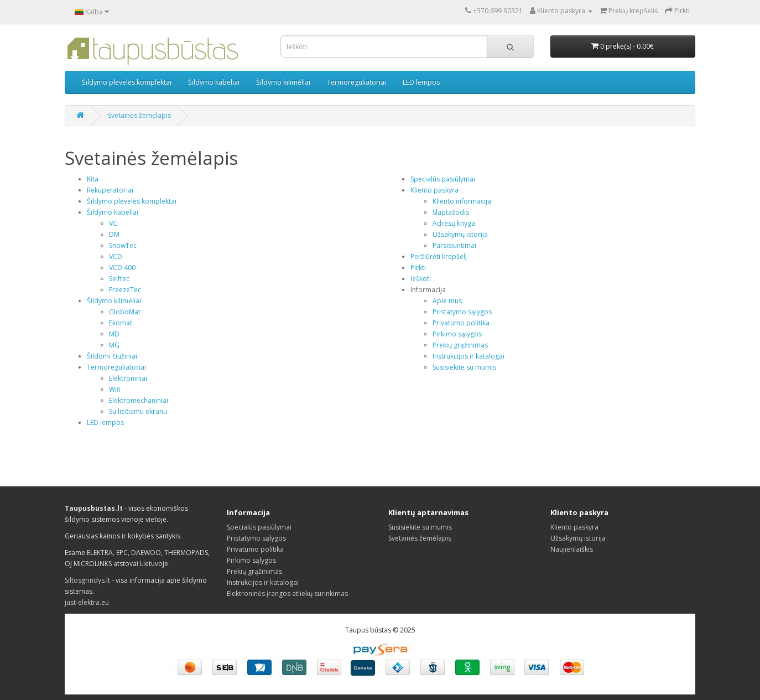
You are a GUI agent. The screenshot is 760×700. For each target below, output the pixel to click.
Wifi (115, 389)
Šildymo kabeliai (214, 82)
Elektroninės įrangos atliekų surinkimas (287, 593)
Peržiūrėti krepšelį (439, 256)
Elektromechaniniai (139, 400)
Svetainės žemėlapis (139, 115)
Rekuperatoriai (110, 190)
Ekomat (121, 323)
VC (113, 223)
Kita (93, 179)
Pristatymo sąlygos (462, 312)
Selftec (119, 279)
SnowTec (123, 245)
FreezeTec (125, 290)
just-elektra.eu (87, 602)
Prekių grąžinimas (460, 345)
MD (114, 334)
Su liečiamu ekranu (138, 411)
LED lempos (421, 82)
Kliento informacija (462, 201)
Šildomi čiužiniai (112, 356)
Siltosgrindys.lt (87, 580)
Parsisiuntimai (454, 245)
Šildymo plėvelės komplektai (127, 82)
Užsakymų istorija (460, 234)
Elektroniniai (128, 378)
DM (114, 234)
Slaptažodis (451, 212)
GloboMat (125, 312)
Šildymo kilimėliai (283, 82)
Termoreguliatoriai (356, 82)
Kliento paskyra (434, 190)
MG (114, 345)
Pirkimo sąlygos (457, 334)
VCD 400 (122, 268)
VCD (116, 256)
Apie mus (447, 301)
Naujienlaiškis (572, 549)
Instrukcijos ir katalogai (469, 356)
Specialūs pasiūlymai (443, 179)
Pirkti (418, 268)
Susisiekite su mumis (464, 367)
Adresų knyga (454, 223)
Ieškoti (421, 279)
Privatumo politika (461, 323)
